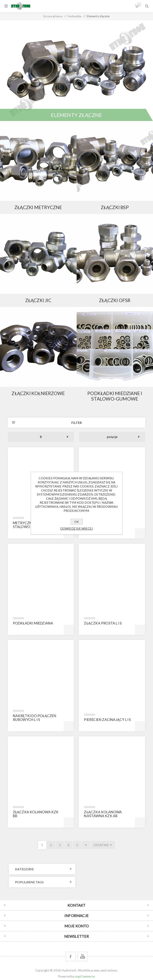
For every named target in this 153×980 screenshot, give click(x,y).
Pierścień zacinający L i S (107, 720)
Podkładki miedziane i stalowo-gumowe (115, 396)
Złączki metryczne (38, 207)
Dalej (86, 845)
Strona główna (53, 16)
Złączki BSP (115, 207)
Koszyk (139, 4)
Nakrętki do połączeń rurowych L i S (35, 718)
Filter (76, 423)
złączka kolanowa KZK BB (36, 814)
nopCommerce (85, 976)
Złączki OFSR (115, 300)
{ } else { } (38, 161)
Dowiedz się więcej (77, 528)
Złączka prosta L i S (103, 623)
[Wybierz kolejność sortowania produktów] (112, 437)
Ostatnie (101, 845)
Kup (140, 533)
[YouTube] (83, 957)
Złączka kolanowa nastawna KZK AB (103, 814)
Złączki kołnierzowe (38, 393)
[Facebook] (71, 957)
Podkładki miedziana (33, 623)
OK (77, 522)
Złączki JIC (38, 300)
